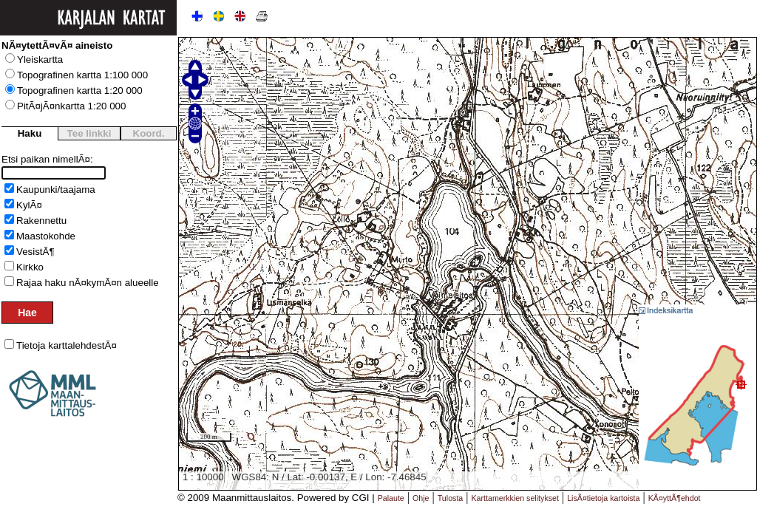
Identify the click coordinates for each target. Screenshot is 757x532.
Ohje (421, 498)
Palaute (391, 498)
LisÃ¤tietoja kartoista (603, 498)
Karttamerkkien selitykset (515, 498)
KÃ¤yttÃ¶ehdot (675, 498)
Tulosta (451, 498)
